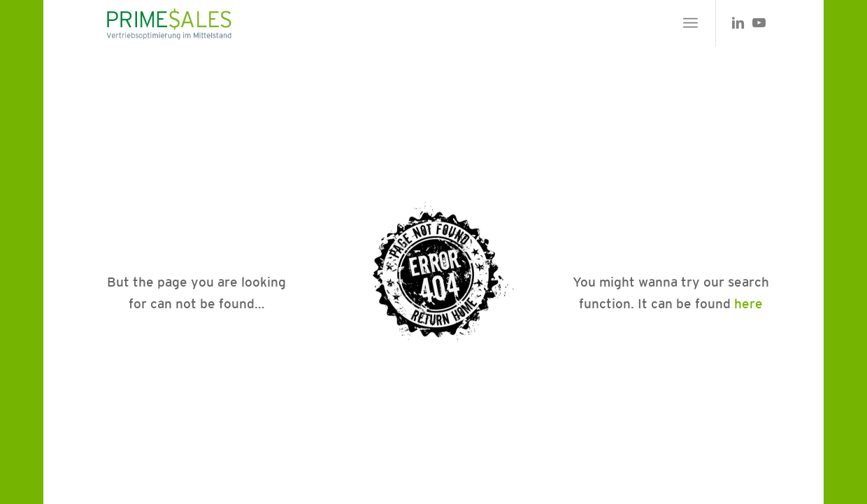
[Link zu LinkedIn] (738, 22)
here (748, 303)
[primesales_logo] (168, 23)
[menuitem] (690, 23)
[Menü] (690, 23)
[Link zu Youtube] (759, 22)
